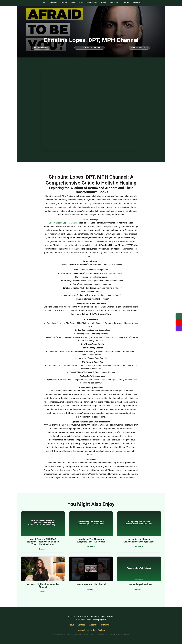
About (71, 625)
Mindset (53, 3)
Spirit (81, 3)
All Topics (136, 3)
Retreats (126, 3)
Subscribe (93, 625)
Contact (81, 625)
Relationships (92, 3)
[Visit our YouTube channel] (179, 322)
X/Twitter (91, 630)
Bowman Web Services (88, 620)
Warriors (64, 3)
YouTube (101, 630)
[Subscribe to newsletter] (179, 316)
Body (73, 3)
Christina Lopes (41, 47)
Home (44, 3)
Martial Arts (114, 3)
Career (103, 3)
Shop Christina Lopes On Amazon (65, 223)
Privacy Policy (107, 625)
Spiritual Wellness (139, 47)
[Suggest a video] (179, 328)
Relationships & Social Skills (90, 47)
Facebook (81, 630)
